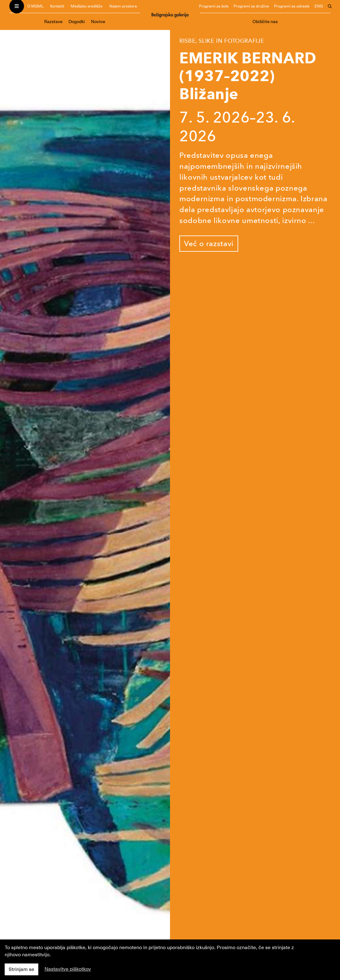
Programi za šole (214, 6)
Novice (98, 22)
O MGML (35, 6)
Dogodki (77, 22)
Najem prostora (123, 6)
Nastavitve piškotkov (68, 969)
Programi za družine (251, 6)
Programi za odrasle (292, 6)
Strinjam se (21, 969)
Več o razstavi (209, 243)
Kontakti (57, 6)
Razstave (53, 22)
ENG (319, 6)
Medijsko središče (87, 6)
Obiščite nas (265, 22)
